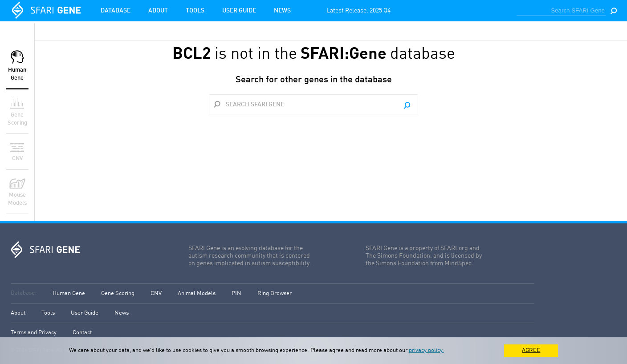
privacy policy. (426, 350)
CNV (156, 293)
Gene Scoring (118, 293)
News (282, 11)
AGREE (531, 350)
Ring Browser (275, 293)
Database (116, 11)
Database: (24, 293)
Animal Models (197, 293)
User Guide (239, 11)
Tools (195, 11)
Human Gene (69, 293)
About (158, 11)
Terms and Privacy (34, 333)
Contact (82, 333)
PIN (236, 293)
